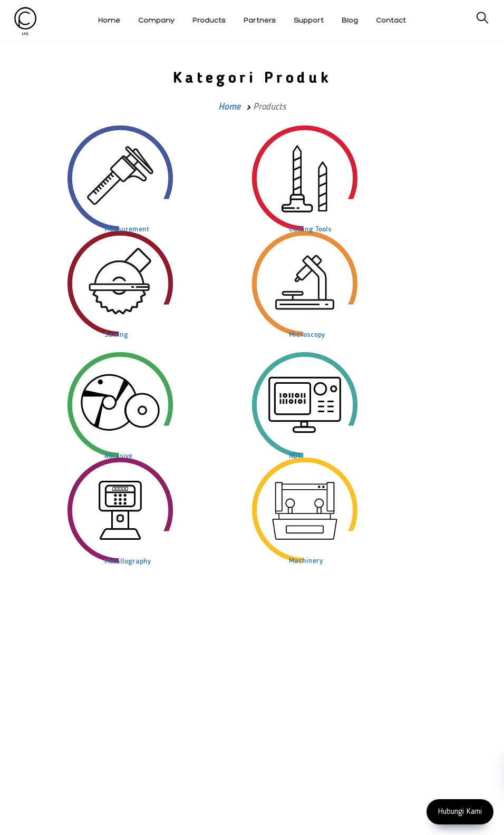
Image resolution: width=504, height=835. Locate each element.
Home (229, 107)
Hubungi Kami (460, 812)
